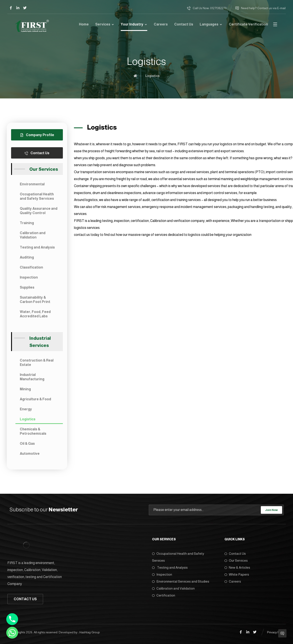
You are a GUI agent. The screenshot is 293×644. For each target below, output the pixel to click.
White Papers (237, 574)
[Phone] (12, 619)
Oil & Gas (27, 444)
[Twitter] (25, 8)
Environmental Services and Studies (181, 581)
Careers (233, 581)
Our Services (236, 560)
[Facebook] (11, 8)
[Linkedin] (18, 8)
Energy (26, 409)
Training (27, 223)
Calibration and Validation (33, 235)
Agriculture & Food (35, 399)
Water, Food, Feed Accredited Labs (35, 314)
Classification (31, 267)
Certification (164, 595)
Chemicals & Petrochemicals (33, 431)
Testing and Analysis (37, 247)
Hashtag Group (90, 632)
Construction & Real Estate (37, 363)
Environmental (32, 184)
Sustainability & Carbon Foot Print (35, 300)
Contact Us (235, 554)
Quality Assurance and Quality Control (39, 211)
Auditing (27, 257)
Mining (25, 389)
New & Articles (237, 567)
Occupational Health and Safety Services (37, 196)
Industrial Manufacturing (32, 377)
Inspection (29, 277)
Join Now (271, 510)
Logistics (28, 419)
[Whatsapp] (12, 633)
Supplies (27, 287)
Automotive (30, 454)
